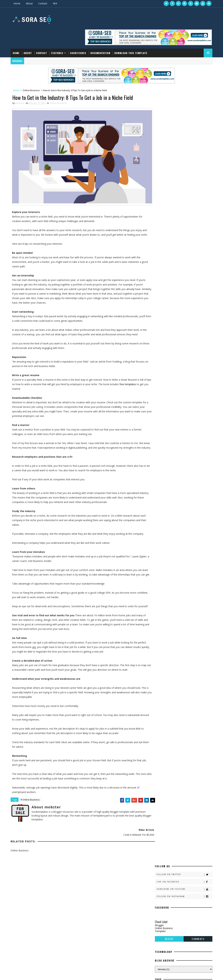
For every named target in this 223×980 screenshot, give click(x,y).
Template (160, 138)
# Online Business (31, 800)
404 (56, 3)
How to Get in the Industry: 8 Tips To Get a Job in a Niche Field (184, 908)
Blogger (159, 132)
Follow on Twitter (184, 81)
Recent (169, 146)
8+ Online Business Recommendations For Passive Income (181, 950)
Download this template (132, 36)
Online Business (32, 74)
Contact (43, 3)
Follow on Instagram (184, 103)
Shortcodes (79, 36)
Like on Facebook (184, 89)
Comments (197, 146)
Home (18, 3)
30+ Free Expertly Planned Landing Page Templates (180, 922)
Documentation (101, 36)
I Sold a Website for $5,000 (175, 934)
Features (58, 36)
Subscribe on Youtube (184, 96)
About (30, 3)
